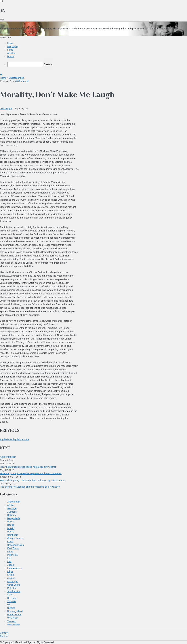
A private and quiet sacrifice (15, 439)
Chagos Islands (15, 538)
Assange (12, 508)
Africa (10, 505)
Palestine (12, 588)
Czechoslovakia (16, 545)
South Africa (14, 591)
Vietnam (12, 621)
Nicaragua (13, 581)
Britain (11, 528)
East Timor (13, 548)
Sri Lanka (12, 598)
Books (11, 525)
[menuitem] (11, 43)
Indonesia (12, 555)
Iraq (9, 561)
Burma (11, 532)
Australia (12, 512)
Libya (10, 571)
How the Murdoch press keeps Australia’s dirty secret (28, 467)
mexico (11, 578)
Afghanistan (14, 502)
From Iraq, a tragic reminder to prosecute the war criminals (31, 473)
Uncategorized (16, 78)
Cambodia (13, 535)
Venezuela (13, 618)
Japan (11, 565)
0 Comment (22, 81)
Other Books (14, 585)
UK (9, 605)
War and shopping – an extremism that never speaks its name (33, 480)
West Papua (14, 625)
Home (3, 78)
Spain (10, 595)
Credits (4, 636)
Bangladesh (14, 518)
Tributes (12, 601)
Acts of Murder (8, 457)
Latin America (15, 568)
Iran (9, 558)
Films (10, 552)
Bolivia (11, 522)
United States (14, 615)
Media (11, 575)
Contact (4, 633)
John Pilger (6, 109)
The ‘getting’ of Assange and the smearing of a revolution (30, 487)
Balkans (12, 515)
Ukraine (11, 608)
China (10, 542)
